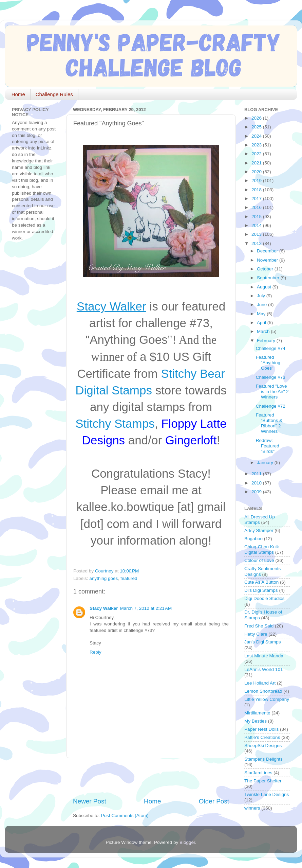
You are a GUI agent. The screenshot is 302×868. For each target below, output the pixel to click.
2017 (257, 199)
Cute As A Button (261, 582)
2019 (257, 181)
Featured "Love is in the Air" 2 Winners (272, 392)
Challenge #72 (271, 406)
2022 (257, 154)
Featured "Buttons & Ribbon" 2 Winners (269, 423)
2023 (257, 145)
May (262, 314)
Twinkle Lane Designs (267, 794)
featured (129, 578)
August (265, 287)
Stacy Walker (104, 608)
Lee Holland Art (260, 683)
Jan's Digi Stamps (263, 642)
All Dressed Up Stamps (260, 520)
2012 (257, 243)
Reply (96, 652)
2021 (257, 163)
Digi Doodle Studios (265, 598)
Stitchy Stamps (115, 423)
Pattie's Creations (262, 737)
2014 (257, 225)
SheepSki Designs (263, 746)
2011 (257, 474)
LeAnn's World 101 (263, 669)
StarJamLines (258, 773)
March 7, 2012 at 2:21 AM (146, 608)
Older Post (214, 801)
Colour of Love (259, 560)
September (269, 278)
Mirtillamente (257, 713)
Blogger (187, 842)
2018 (257, 190)
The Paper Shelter (263, 781)
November (268, 260)
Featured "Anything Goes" (268, 363)
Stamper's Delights (263, 759)
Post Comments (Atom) (125, 816)
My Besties (256, 721)
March (264, 331)
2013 (257, 234)
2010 (257, 483)
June (262, 305)
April (262, 323)
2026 (257, 118)
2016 (257, 207)
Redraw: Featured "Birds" (268, 446)
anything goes (103, 578)
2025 (257, 127)
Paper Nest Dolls (261, 729)
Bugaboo (253, 539)
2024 (257, 136)
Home (18, 94)
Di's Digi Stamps (261, 590)
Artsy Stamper (259, 530)
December (268, 251)
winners (252, 808)
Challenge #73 (271, 377)
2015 (257, 217)
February (267, 341)
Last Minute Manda (264, 656)
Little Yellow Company (267, 699)
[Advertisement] (152, 778)
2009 (257, 492)
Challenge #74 (271, 348)
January (266, 463)
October (266, 269)
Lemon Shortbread (263, 691)
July (262, 296)
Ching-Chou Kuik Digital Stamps (262, 550)
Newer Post (90, 801)
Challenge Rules (54, 94)
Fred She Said (259, 626)
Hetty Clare (256, 634)
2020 (257, 172)
